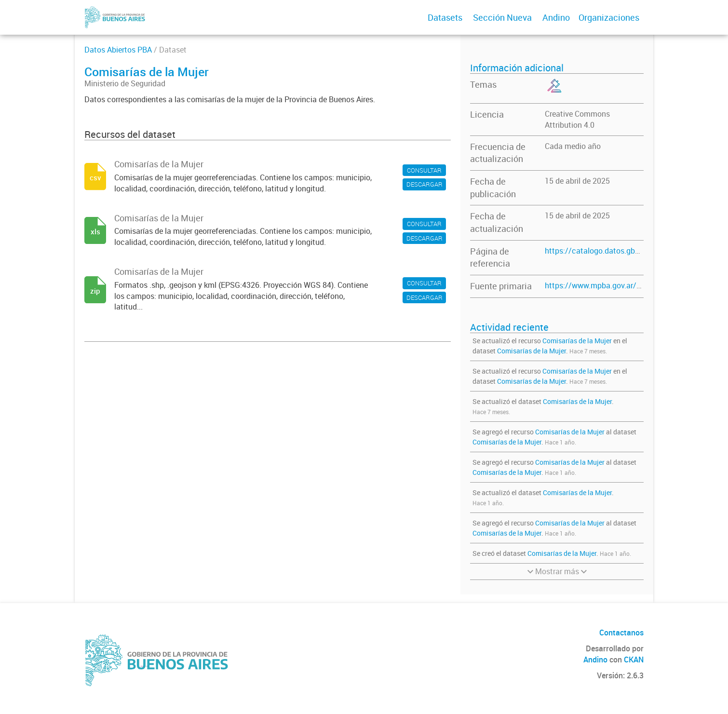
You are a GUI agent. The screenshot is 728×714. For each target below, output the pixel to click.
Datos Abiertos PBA (118, 50)
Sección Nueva (502, 17)
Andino (556, 17)
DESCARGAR (425, 184)
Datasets (445, 17)
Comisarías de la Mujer (577, 341)
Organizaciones (609, 17)
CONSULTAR (424, 170)
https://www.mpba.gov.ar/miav (599, 285)
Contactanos (621, 633)
